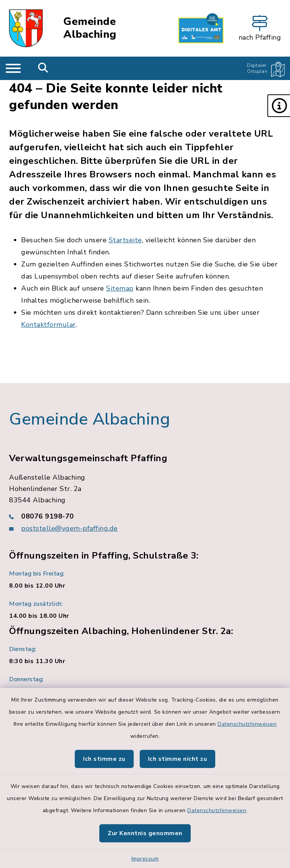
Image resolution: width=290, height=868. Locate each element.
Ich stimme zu (104, 759)
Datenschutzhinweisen (247, 724)
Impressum (145, 859)
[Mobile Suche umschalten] (43, 68)
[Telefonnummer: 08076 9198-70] (145, 516)
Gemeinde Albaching (90, 28)
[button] (279, 106)
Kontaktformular (49, 325)
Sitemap (120, 288)
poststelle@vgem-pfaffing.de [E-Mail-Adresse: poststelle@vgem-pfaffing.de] (69, 528)
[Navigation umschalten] (13, 68)
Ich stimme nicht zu (178, 759)
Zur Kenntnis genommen (145, 833)
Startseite (125, 240)
